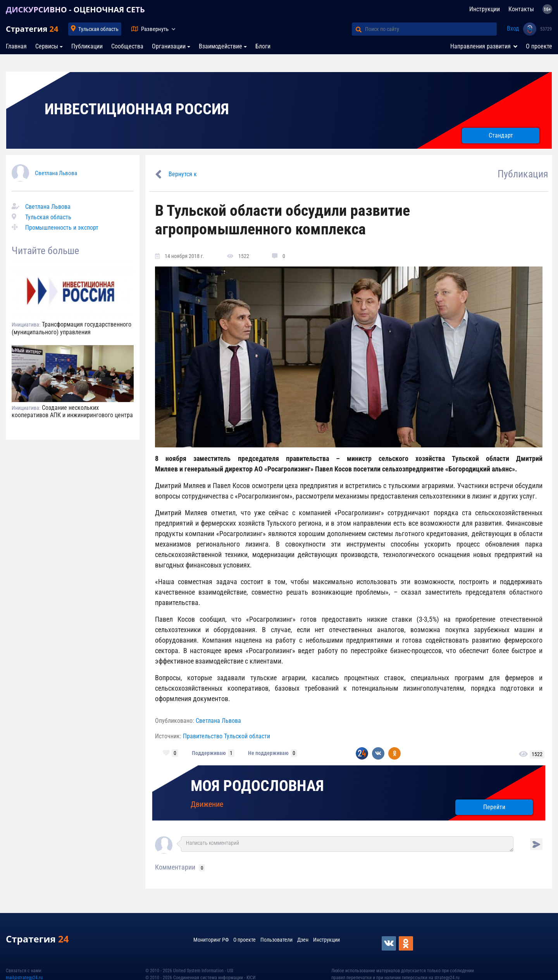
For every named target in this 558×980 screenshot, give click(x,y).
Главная (16, 46)
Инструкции (485, 9)
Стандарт (501, 135)
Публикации (87, 46)
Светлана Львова (56, 173)
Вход (513, 28)
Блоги (263, 46)
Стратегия (32, 29)
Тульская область (98, 29)
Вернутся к (183, 174)
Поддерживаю (209, 753)
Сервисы (47, 46)
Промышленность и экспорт (62, 228)
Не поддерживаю (268, 753)
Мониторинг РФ (211, 940)
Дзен (303, 940)
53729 (546, 29)
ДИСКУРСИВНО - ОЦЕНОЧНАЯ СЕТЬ (75, 9)
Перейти (494, 807)
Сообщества (127, 46)
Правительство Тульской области (226, 736)
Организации (169, 46)
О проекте (539, 46)
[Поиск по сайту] (431, 29)
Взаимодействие (220, 46)
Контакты (521, 9)
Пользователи (276, 940)
